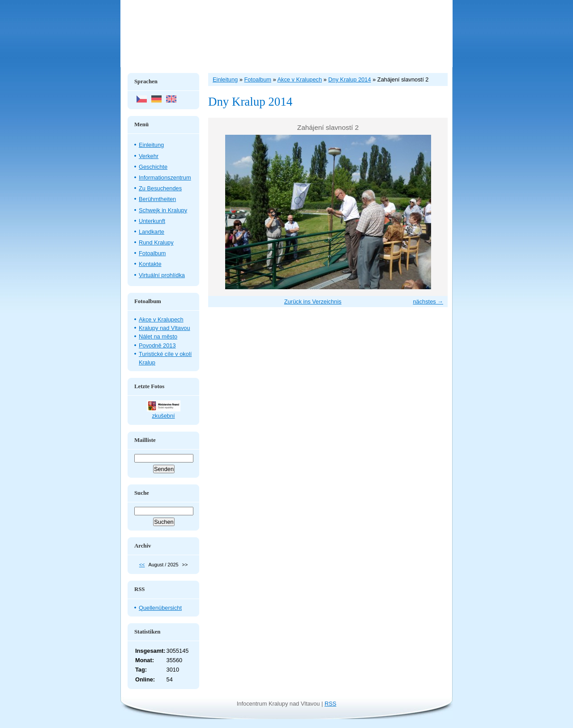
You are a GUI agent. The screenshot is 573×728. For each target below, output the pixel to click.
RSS (330, 704)
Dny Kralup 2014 (349, 79)
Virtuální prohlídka (162, 275)
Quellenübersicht (160, 608)
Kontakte (150, 264)
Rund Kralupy (156, 242)
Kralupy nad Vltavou (165, 328)
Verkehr (149, 156)
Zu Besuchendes (160, 188)
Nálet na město (158, 336)
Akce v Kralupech (161, 319)
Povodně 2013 (157, 345)
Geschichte (153, 167)
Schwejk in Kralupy (163, 210)
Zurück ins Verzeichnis (313, 302)
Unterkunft (152, 221)
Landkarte (152, 232)
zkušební (163, 416)
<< (142, 565)
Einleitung (151, 145)
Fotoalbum (152, 253)
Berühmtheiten (157, 199)
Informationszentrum (165, 178)
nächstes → (428, 302)
